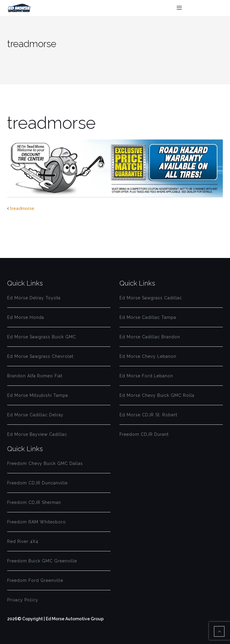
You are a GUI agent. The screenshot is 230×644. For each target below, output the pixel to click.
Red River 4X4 (23, 541)
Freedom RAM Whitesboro (37, 522)
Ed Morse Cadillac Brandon (150, 337)
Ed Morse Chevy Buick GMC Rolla (157, 395)
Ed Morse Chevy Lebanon (148, 356)
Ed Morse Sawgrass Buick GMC (42, 337)
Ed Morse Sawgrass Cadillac (151, 298)
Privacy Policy (23, 600)
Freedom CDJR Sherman (34, 502)
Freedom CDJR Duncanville (37, 483)
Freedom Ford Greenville (35, 580)
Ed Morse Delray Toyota (34, 298)
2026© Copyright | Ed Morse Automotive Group (55, 619)
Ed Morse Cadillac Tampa (148, 317)
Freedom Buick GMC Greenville (42, 561)
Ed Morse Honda (26, 317)
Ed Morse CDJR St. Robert (148, 415)
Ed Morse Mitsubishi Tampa (38, 395)
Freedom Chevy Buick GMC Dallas (45, 463)
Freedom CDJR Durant (144, 434)
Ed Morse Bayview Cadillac (37, 434)
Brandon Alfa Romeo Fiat (35, 376)
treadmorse (22, 208)
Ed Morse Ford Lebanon (146, 376)
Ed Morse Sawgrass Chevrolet (40, 356)
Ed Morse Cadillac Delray (35, 415)
